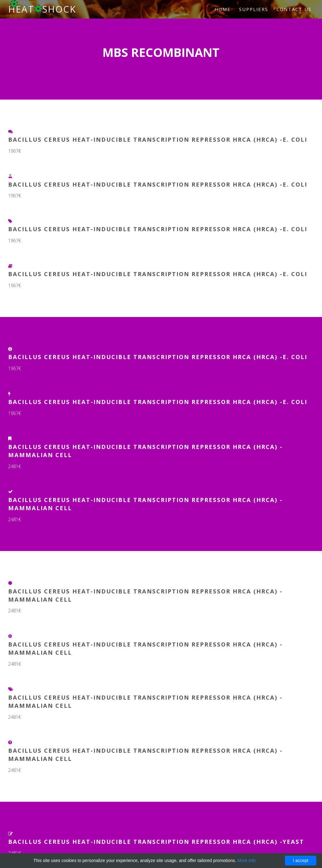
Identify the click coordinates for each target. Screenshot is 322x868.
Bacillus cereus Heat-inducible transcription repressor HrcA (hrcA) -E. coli (158, 139)
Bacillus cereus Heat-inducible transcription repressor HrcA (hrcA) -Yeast (156, 841)
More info (247, 860)
